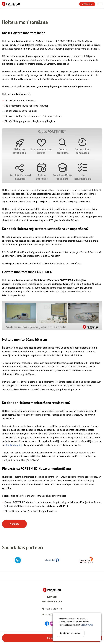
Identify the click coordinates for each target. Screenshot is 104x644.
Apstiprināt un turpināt (71, 633)
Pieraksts (14, 524)
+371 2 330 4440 (54, 609)
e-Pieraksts (87, 4)
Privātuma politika (52, 601)
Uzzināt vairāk (87, 625)
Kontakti (52, 597)
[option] (18, 560)
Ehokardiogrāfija (15, 445)
